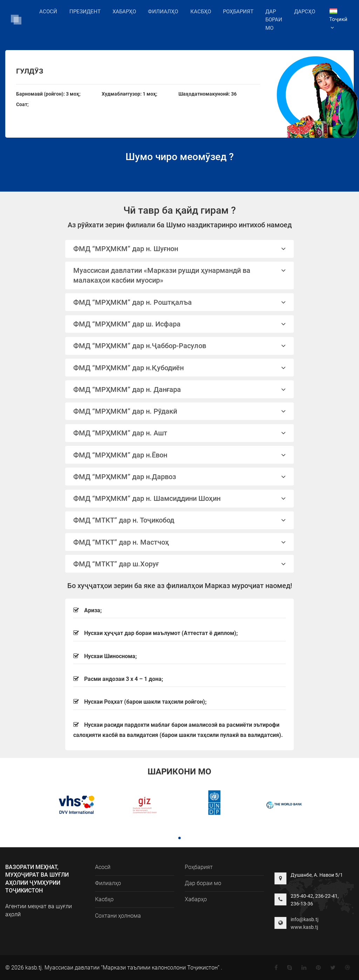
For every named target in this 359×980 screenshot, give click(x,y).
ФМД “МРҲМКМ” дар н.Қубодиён (180, 368)
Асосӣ (48, 12)
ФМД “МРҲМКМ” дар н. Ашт (180, 433)
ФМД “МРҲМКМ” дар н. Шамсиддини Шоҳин (180, 498)
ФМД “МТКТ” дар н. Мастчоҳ (180, 542)
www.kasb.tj (304, 927)
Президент (85, 12)
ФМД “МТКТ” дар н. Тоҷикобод (180, 520)
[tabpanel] (75, 806)
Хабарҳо (124, 12)
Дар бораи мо (274, 20)
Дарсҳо (305, 12)
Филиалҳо (163, 11)
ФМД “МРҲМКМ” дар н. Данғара (180, 389)
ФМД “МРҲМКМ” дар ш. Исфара (180, 324)
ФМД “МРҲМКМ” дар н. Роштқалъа (180, 302)
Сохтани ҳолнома (118, 916)
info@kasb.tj (304, 919)
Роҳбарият (238, 12)
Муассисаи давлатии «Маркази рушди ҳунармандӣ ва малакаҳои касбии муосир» (180, 275)
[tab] (180, 249)
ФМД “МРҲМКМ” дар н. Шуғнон (180, 249)
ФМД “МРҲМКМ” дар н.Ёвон (180, 455)
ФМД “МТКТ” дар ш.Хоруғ (180, 564)
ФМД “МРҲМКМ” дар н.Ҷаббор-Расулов (180, 346)
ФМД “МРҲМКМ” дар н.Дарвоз (180, 477)
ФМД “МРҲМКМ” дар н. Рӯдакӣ (180, 411)
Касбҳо (201, 12)
